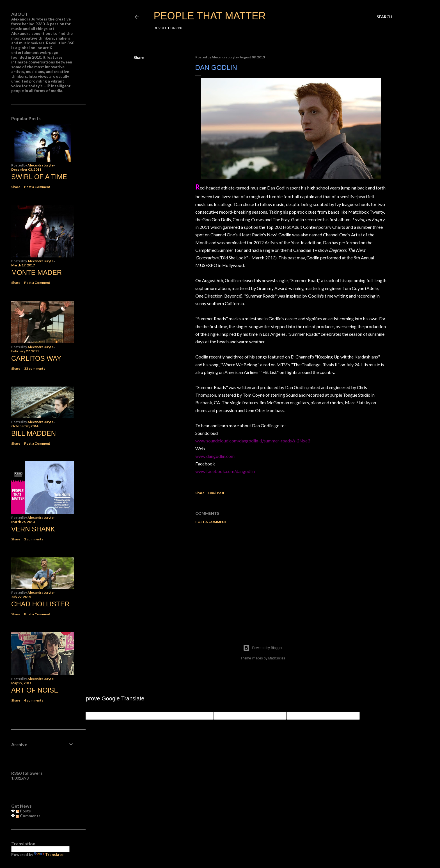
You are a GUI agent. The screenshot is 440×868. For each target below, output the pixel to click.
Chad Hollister (40, 604)
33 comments (35, 368)
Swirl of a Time (39, 177)
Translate (49, 854)
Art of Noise (35, 690)
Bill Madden (34, 433)
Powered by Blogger (263, 648)
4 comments (34, 700)
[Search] (384, 17)
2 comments (34, 539)
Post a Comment (211, 522)
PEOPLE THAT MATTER (210, 16)
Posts (23, 811)
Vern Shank (33, 529)
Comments (28, 816)
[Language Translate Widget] (40, 849)
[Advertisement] (291, 577)
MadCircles (277, 658)
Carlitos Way (36, 358)
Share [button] (139, 57)
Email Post (216, 493)
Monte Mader (36, 272)
